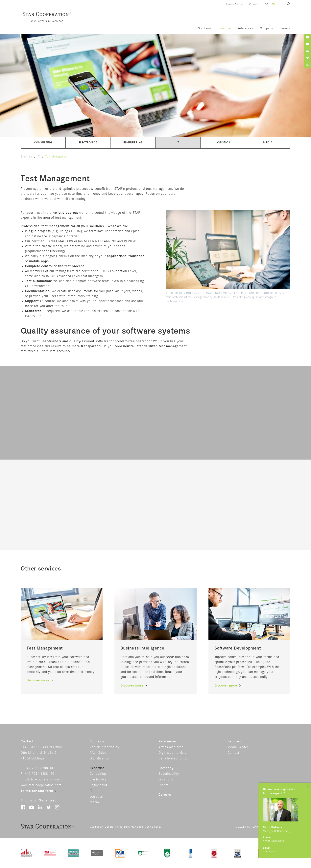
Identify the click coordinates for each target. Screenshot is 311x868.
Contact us (270, 852)
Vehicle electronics (104, 747)
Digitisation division (173, 753)
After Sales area (171, 747)
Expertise (224, 28)
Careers (285, 28)
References (245, 28)
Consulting (43, 143)
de (266, 4)
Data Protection (134, 827)
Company (266, 28)
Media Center (235, 4)
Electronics (88, 143)
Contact (254, 4)
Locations (166, 779)
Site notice (96, 827)
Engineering (133, 143)
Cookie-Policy (153, 827)
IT (178, 143)
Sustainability (169, 774)
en (273, 4)
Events (164, 785)
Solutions (205, 28)
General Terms (113, 827)
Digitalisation (99, 758)
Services (234, 741)
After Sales (98, 753)
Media (268, 143)
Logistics (223, 143)
